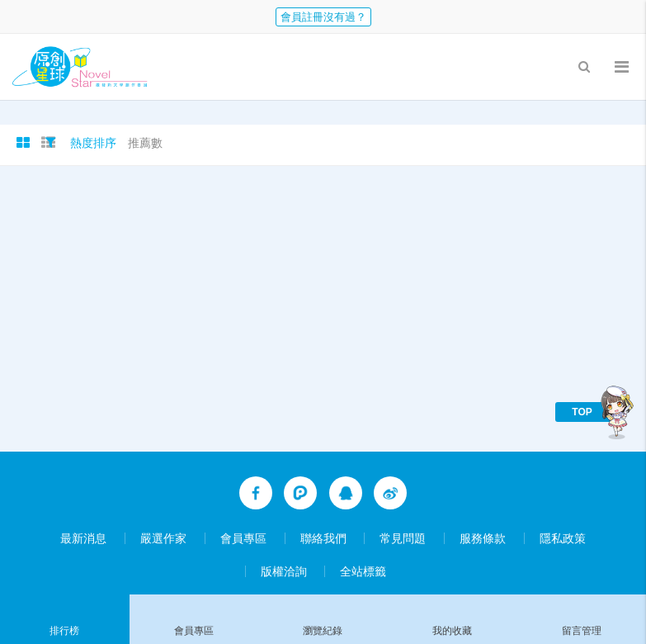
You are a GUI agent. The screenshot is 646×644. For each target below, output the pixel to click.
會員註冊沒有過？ (323, 17)
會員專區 (243, 538)
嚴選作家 (163, 538)
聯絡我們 (323, 538)
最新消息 (83, 538)
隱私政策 (563, 538)
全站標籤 (363, 571)
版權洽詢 (284, 571)
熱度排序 (93, 143)
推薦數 (145, 143)
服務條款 (483, 538)
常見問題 (403, 538)
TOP (582, 412)
